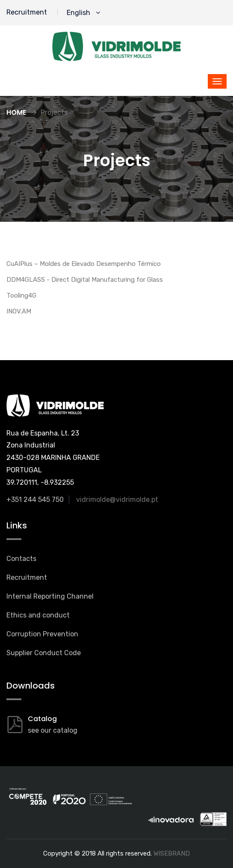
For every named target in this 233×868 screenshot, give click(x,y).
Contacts (21, 559)
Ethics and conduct (38, 615)
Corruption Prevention (42, 634)
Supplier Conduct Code (44, 653)
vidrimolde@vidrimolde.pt (117, 500)
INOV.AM (19, 311)
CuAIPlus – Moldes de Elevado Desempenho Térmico (84, 264)
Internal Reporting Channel (50, 596)
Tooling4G (21, 295)
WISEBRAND (172, 853)
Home (16, 112)
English (83, 13)
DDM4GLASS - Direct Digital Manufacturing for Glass (85, 280)
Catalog (42, 719)
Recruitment (27, 12)
